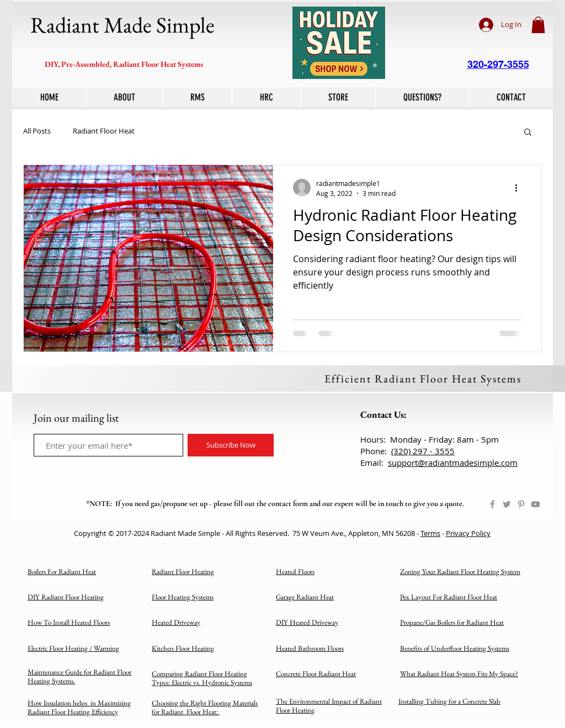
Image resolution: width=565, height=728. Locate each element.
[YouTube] (535, 504)
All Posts (37, 131)
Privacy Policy (468, 533)
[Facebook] (492, 504)
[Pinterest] (521, 504)
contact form (288, 504)
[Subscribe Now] (231, 445)
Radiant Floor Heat (104, 131)
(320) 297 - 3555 (423, 451)
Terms (430, 533)
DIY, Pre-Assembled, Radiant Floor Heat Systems (124, 64)
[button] (538, 25)
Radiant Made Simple (122, 25)
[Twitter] (507, 504)
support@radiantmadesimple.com (453, 463)
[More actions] (520, 188)
